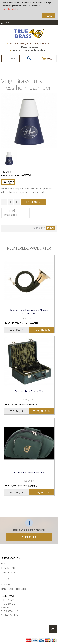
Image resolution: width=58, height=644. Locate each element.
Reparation (8, 568)
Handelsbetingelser (13, 589)
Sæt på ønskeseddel (11, 213)
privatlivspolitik (10, 9)
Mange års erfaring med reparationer (28, 50)
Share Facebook (4, 236)
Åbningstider (9, 573)
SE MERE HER (29, 537)
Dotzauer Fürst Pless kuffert (29, 391)
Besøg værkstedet (28, 47)
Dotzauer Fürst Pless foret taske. (29, 472)
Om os (5, 563)
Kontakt (6, 584)
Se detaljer (16, 330)
